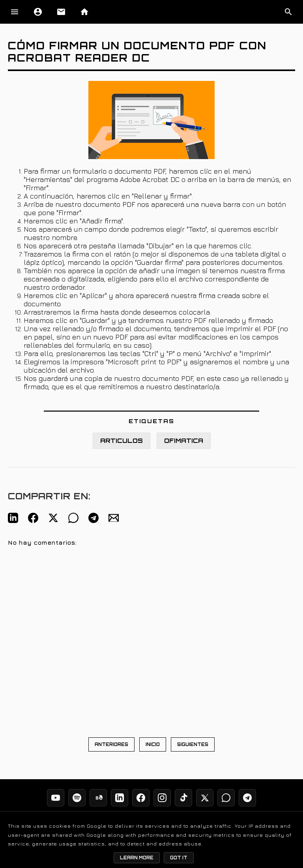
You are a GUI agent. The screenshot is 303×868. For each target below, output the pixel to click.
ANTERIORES (111, 744)
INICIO (153, 744)
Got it (179, 858)
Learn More (137, 858)
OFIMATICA (184, 441)
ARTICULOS (122, 441)
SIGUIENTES (193, 744)
